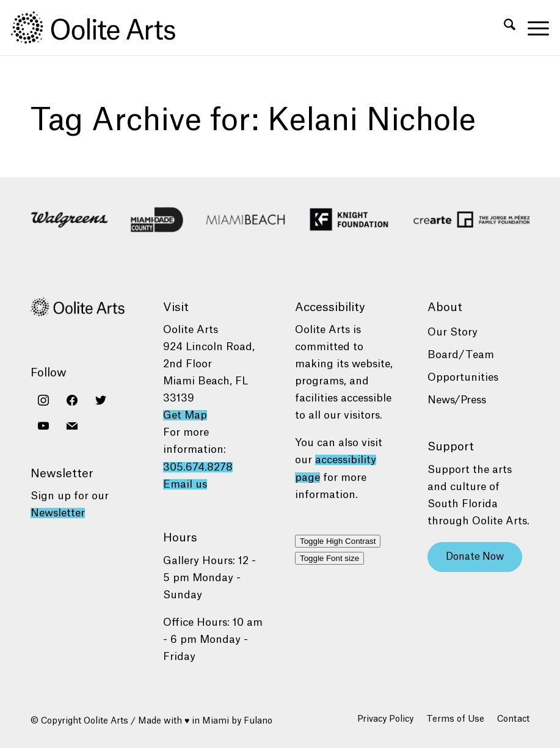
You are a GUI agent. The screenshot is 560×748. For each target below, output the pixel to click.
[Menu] (532, 28)
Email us (185, 484)
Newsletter (58, 513)
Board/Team (461, 355)
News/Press (457, 400)
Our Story (453, 332)
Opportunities (463, 377)
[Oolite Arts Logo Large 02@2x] (100, 28)
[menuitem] (504, 28)
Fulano (258, 721)
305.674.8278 (198, 467)
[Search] (504, 28)
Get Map (185, 415)
